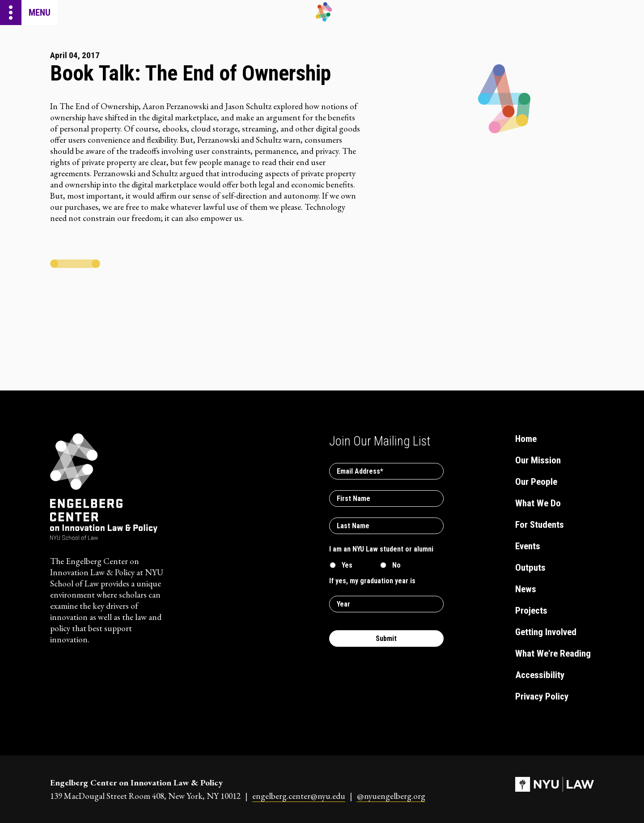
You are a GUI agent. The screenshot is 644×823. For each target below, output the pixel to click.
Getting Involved (546, 632)
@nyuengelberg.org (391, 796)
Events (528, 546)
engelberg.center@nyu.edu (299, 796)
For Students (540, 525)
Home (526, 439)
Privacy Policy (542, 696)
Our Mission (538, 460)
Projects (531, 611)
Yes (347, 565)
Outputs (530, 568)
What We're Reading (553, 653)
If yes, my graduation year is (372, 581)
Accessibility (540, 675)
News (526, 589)
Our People (536, 482)
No (396, 565)
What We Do (538, 503)
